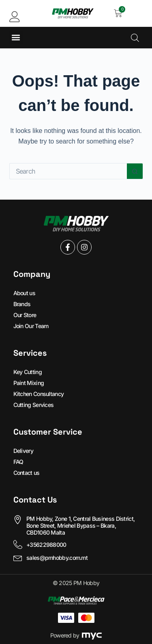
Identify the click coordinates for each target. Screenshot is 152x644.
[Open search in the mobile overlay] (135, 38)
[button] (16, 38)
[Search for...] (68, 171)
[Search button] (135, 171)
